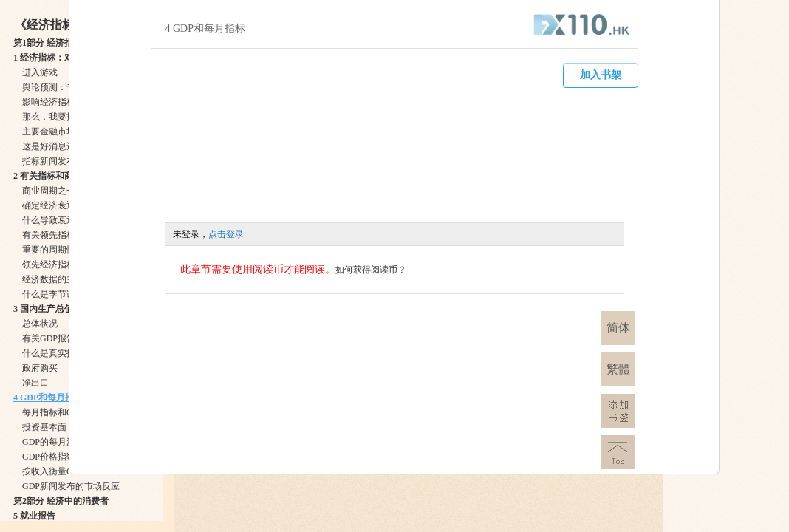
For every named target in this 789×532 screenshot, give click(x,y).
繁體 (618, 369)
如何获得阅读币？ (371, 270)
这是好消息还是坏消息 (66, 146)
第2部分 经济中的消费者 (61, 501)
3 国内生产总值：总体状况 (65, 309)
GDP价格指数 (49, 457)
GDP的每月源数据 (58, 442)
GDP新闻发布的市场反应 (71, 486)
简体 (618, 328)
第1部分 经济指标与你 (57, 43)
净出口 (35, 383)
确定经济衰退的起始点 (66, 205)
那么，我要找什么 (58, 117)
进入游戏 (40, 72)
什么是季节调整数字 (62, 294)
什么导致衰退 (49, 220)
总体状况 (40, 324)
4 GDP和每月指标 (48, 398)
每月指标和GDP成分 (62, 412)
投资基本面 (44, 427)
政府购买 (40, 368)
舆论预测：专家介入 (62, 87)
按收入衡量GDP (53, 471)
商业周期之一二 (53, 191)
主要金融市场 (49, 132)
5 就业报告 (34, 516)
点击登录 (226, 234)
